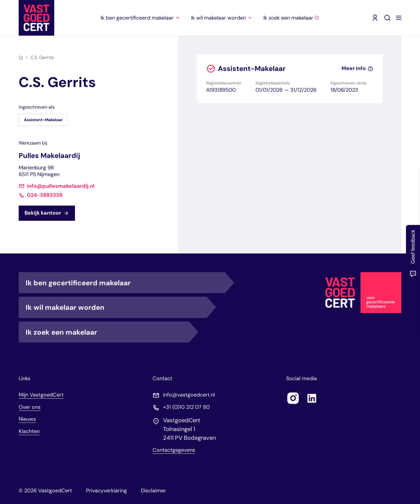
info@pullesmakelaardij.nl (61, 186)
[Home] (21, 58)
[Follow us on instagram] (293, 398)
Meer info (357, 68)
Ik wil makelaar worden (116, 307)
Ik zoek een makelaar (107, 332)
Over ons (30, 407)
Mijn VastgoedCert (41, 395)
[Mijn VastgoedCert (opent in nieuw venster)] (375, 18)
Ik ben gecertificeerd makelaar (125, 283)
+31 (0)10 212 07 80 (186, 407)
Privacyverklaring (106, 491)
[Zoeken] (387, 18)
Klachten (29, 431)
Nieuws (27, 419)
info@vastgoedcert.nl (189, 395)
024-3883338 (45, 195)
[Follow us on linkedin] (312, 398)
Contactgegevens (174, 450)
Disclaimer (153, 491)
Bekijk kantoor (47, 213)
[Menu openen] (399, 18)
